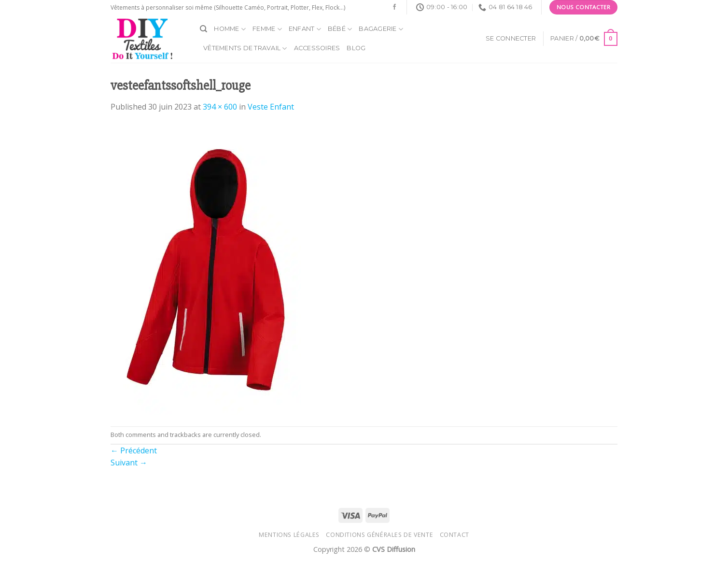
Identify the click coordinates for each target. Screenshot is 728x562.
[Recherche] (203, 29)
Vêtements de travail (245, 49)
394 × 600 (220, 107)
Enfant (305, 29)
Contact (455, 535)
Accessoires (317, 48)
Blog (356, 48)
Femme (267, 29)
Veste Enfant (271, 107)
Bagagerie (381, 29)
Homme (230, 29)
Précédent (134, 450)
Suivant (129, 463)
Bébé (340, 29)
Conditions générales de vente (379, 535)
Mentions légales (289, 535)
